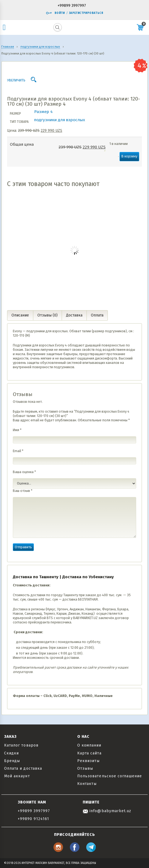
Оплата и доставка (23, 768)
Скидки (11, 753)
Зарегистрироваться (86, 13)
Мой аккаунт (17, 776)
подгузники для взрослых (60, 120)
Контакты (87, 784)
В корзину (129, 156)
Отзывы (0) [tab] (47, 315)
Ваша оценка (24, 472)
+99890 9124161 (34, 819)
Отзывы (85, 768)
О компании (89, 745)
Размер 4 (43, 112)
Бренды (12, 761)
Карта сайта (89, 753)
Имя (17, 430)
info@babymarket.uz (107, 811)
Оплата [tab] (97, 315)
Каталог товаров (21, 745)
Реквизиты (88, 761)
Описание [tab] (20, 315)
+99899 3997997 (72, 6)
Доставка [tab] (74, 315)
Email (18, 451)
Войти (55, 13)
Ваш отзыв (23, 491)
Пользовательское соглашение (110, 776)
